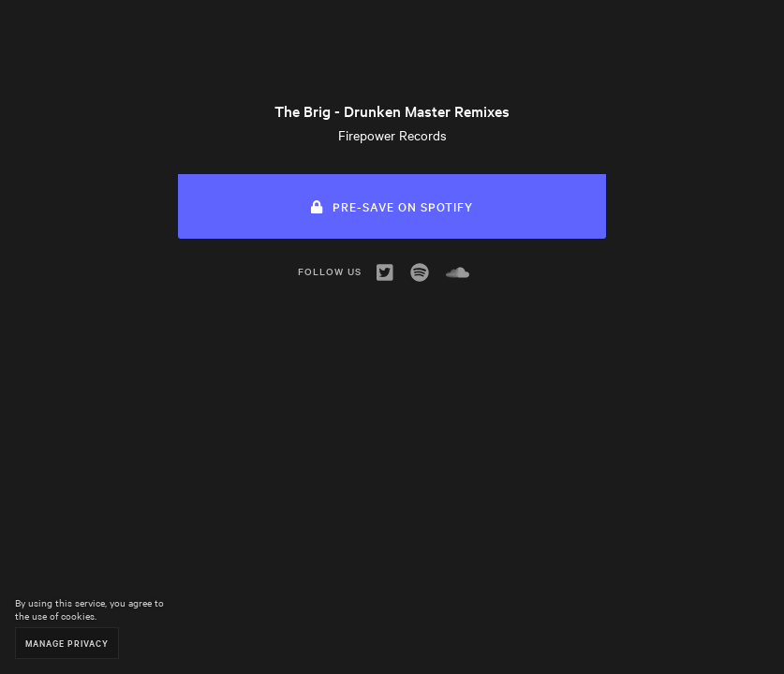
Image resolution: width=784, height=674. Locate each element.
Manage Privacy (67, 643)
